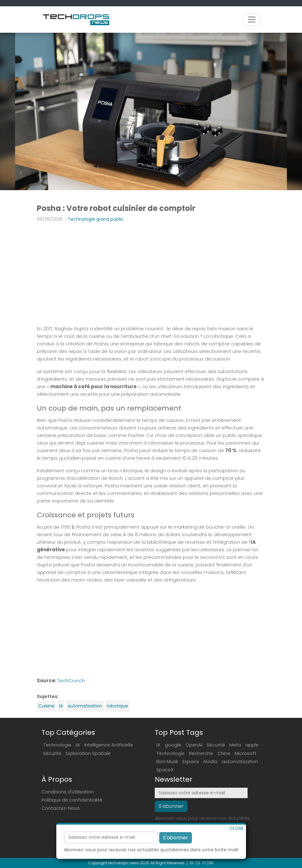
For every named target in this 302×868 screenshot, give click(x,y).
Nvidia (210, 762)
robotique (117, 706)
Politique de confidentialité (72, 800)
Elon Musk (167, 762)
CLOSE (237, 842)
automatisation (85, 706)
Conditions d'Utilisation (68, 792)
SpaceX (165, 770)
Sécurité (52, 753)
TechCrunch (71, 681)
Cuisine (46, 706)
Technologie (57, 745)
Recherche (201, 753)
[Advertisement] (151, 274)
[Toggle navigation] (252, 20)
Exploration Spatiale (88, 753)
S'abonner (176, 852)
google (173, 745)
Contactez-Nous (61, 808)
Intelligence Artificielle (109, 745)
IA (61, 706)
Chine (224, 753)
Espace (191, 762)
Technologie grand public (96, 219)
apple (252, 745)
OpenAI (194, 745)
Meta (235, 745)
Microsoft (246, 753)
